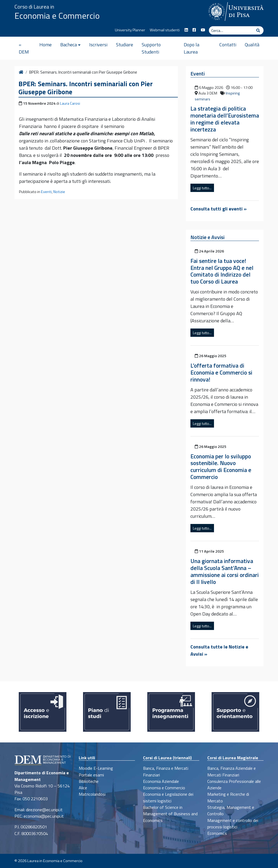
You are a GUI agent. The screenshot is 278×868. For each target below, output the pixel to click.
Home (46, 45)
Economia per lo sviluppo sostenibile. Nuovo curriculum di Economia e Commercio (221, 467)
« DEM (24, 48)
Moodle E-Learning (96, 768)
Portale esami (91, 775)
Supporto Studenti (151, 48)
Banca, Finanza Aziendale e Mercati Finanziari (232, 771)
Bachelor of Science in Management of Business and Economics (170, 814)
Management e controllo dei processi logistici (233, 824)
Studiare (125, 45)
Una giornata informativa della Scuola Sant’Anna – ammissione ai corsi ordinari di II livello (225, 571)
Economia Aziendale (161, 781)
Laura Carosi (70, 103)
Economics (217, 833)
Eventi (46, 192)
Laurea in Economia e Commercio (55, 861)
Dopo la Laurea (191, 48)
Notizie (59, 192)
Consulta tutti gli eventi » (219, 209)
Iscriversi (98, 45)
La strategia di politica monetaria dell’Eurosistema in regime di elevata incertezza (225, 119)
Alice (83, 788)
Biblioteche (89, 781)
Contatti (228, 45)
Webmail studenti (165, 30)
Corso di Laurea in (34, 7)
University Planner (130, 30)
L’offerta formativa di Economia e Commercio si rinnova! (221, 372)
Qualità (252, 45)
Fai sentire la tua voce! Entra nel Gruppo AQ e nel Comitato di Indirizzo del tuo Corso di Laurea (222, 271)
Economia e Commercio (57, 16)
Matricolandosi (92, 794)
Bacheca (69, 45)
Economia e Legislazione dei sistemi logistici (168, 797)
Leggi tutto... (202, 188)
